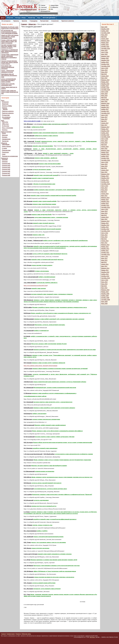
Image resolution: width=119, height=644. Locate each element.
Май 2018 (104, 98)
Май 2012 (104, 239)
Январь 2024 (105, 43)
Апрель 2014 (105, 194)
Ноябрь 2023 (105, 45)
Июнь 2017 (104, 119)
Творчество (5, 141)
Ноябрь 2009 (105, 296)
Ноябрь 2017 (105, 109)
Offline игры (5, 124)
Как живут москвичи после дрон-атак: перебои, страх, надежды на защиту (9, 46)
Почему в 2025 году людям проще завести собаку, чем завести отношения (9, 42)
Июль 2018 (104, 94)
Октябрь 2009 (105, 298)
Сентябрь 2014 (106, 184)
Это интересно (6, 21)
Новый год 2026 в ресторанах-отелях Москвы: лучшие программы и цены (10, 37)
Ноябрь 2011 (105, 251)
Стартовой (44, 7)
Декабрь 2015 (105, 154)
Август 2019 (105, 68)
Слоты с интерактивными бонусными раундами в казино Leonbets (8, 80)
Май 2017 (104, 121)
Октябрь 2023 (105, 47)
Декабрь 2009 (105, 294)
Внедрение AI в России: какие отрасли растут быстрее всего (10, 28)
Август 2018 (105, 92)
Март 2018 (104, 101)
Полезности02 (6, 164)
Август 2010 (105, 280)
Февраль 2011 (105, 268)
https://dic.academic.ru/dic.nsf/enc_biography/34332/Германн (40, 366)
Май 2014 (104, 192)
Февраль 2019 (105, 80)
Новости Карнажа (6, 132)
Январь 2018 (105, 105)
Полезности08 (6, 175)
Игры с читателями (7, 128)
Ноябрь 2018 (105, 86)
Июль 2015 (104, 164)
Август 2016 (105, 139)
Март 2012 (104, 243)
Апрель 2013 (105, 217)
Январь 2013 (105, 223)
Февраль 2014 (105, 198)
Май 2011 (104, 262)
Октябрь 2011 (105, 253)
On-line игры (5, 126)
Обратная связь (26, 634)
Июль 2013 (104, 211)
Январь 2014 (105, 200)
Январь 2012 (105, 247)
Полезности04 (6, 167)
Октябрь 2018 (105, 88)
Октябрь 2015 (105, 158)
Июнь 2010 (104, 284)
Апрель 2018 (105, 100)
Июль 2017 (104, 117)
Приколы (16, 21)
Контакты (43, 9)
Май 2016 (104, 145)
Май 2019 (104, 74)
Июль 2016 (104, 141)
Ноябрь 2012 (105, 227)
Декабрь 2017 (105, 107)
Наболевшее (6, 144)
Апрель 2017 (105, 123)
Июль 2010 (104, 282)
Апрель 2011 (105, 264)
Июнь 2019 (104, 72)
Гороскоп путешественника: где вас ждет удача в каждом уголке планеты (9, 62)
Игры (39, 18)
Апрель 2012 (105, 241)
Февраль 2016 (105, 151)
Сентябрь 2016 (106, 137)
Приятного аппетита (68, 21)
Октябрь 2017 (105, 111)
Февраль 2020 (105, 56)
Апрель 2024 (105, 39)
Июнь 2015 (104, 166)
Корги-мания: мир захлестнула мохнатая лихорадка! (8, 67)
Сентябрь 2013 (106, 207)
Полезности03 (6, 166)
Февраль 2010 (105, 290)
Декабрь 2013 (105, 202)
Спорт (4, 154)
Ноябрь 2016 (105, 133)
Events (4, 133)
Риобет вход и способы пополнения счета (8, 84)
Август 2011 (105, 256)
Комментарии (54, 5)
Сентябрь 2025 (106, 33)
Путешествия (44, 21)
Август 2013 (105, 209)
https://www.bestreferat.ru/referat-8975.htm (35, 285)
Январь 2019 (105, 82)
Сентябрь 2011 (106, 255)
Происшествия (6, 150)
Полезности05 (6, 169)
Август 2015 (105, 162)
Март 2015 (104, 172)
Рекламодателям (45, 11)
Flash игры (5, 122)
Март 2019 (104, 78)
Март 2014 (104, 196)
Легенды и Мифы (21, 18)
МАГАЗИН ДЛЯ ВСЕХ (49, 18)
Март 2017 (104, 125)
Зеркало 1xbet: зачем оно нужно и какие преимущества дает (10, 92)
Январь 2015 (105, 176)
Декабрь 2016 (105, 131)
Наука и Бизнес (6, 146)
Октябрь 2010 (105, 276)
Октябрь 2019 (105, 64)
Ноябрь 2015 (105, 156)
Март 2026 (104, 27)
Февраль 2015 (105, 174)
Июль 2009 (104, 302)
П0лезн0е (5, 160)
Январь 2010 (105, 292)
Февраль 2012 (105, 245)
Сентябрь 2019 (106, 66)
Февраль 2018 (105, 103)
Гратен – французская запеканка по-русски (8, 71)
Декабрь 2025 (105, 29)
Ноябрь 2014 (105, 180)
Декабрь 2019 (105, 60)
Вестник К (93, 637)
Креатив (24, 21)
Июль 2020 (104, 54)
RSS (52, 9)
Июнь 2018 (104, 96)
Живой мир (32, 18)
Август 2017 (105, 115)
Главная (43, 5)
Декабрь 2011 (105, 249)
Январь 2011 (105, 270)
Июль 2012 (104, 235)
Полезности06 (6, 171)
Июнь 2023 (104, 50)
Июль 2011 (104, 258)
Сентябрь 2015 (106, 160)
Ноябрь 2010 (105, 274)
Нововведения (6, 139)
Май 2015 (104, 168)
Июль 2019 (104, 70)
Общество (10, 18)
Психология (5, 152)
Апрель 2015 (105, 170)
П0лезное (5, 162)
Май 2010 (104, 286)
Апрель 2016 (105, 147)
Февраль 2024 (105, 41)
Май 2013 (104, 215)
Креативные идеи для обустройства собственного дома (9, 75)
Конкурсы (5, 130)
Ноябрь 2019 (105, 62)
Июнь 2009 (104, 304)
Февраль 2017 (105, 127)
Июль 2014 (104, 188)
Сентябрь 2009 (106, 300)
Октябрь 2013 (105, 205)
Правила (18, 634)
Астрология (55, 21)
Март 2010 (104, 288)
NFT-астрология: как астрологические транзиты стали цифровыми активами (9, 32)
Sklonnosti (5, 135)
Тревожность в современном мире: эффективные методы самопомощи (9, 51)
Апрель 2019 (105, 76)
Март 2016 (104, 149)
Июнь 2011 (104, 260)
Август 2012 (105, 233)
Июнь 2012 (104, 237)
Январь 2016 (105, 153)
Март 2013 (104, 219)
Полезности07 (6, 173)
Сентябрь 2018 (106, 90)
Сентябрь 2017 (106, 113)
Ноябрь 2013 (105, 204)
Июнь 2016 (104, 143)
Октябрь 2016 (105, 135)
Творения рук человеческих (10, 156)
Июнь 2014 (104, 190)
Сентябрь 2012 (106, 231)
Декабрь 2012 (105, 225)
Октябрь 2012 (105, 229)
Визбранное (54, 7)
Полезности (5, 158)
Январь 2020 (105, 58)
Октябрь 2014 (105, 182)
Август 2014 (105, 186)
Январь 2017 (105, 129)
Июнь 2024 (104, 35)
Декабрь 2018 (105, 84)
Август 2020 (105, 52)
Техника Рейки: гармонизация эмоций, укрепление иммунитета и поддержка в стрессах (10, 57)
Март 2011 (104, 266)
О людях (4, 148)
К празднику (34, 21)
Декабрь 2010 (105, 272)
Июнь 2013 (104, 213)
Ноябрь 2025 (105, 31)
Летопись (5, 137)
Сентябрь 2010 (106, 278)
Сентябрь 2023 (106, 49)
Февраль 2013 (105, 221)
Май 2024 (104, 37)
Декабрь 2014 (105, 178)
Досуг (3, 18)
